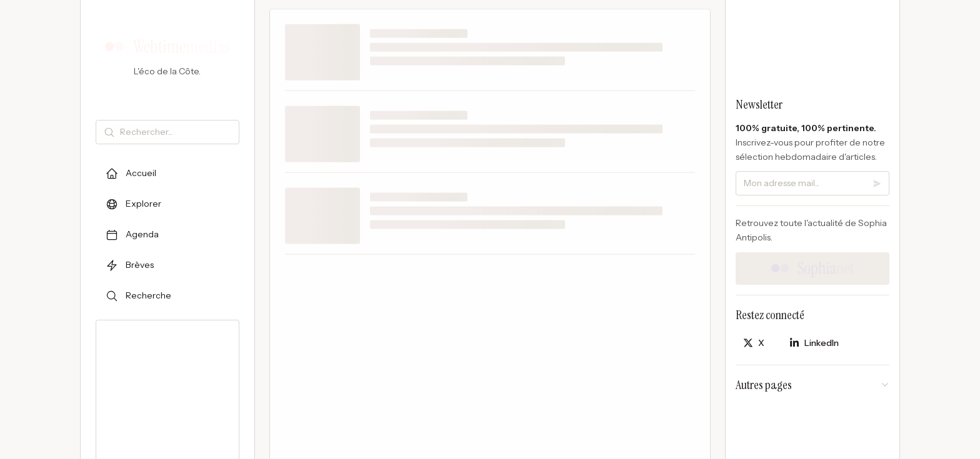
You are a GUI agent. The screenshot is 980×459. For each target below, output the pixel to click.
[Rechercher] (177, 132)
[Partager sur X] (754, 343)
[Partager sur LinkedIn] (814, 343)
